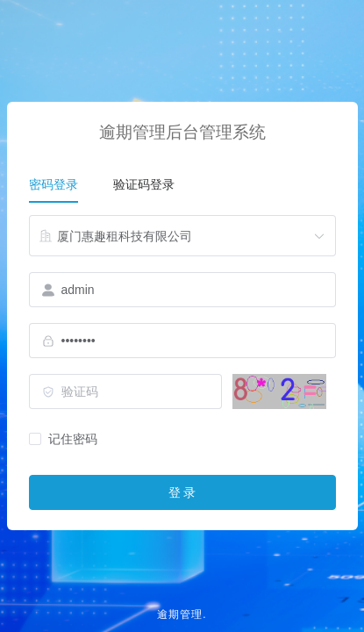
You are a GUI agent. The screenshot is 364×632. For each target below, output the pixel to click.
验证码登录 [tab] (144, 184)
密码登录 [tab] (54, 184)
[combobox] (182, 236)
